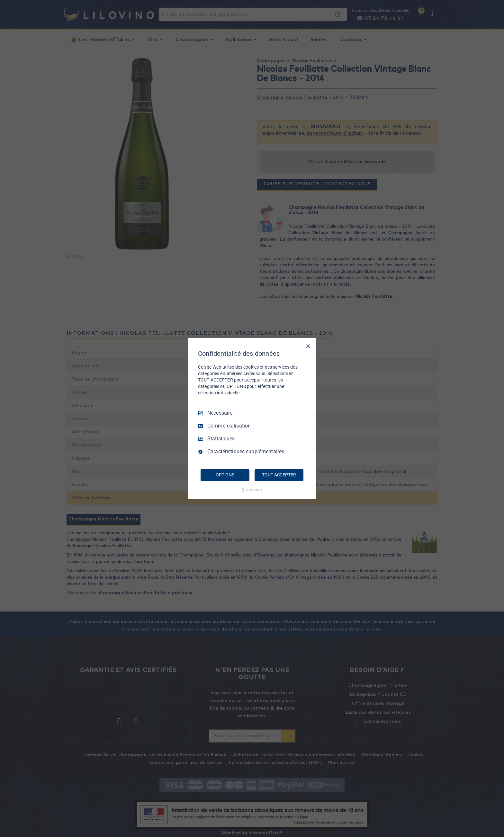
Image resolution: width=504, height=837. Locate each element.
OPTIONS (225, 475)
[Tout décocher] (308, 346)
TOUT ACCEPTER (279, 475)
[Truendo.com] (252, 490)
